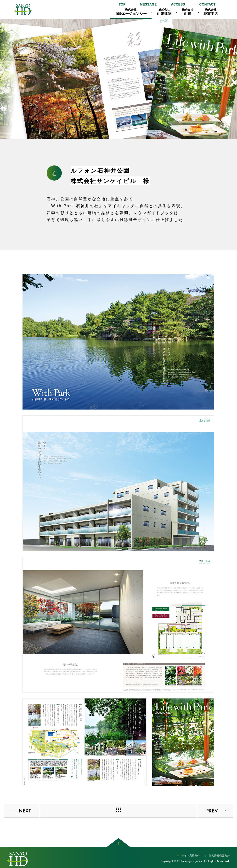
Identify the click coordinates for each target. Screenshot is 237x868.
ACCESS (178, 4)
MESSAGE (148, 4)
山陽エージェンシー (23, 9)
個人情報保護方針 (219, 856)
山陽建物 (164, 12)
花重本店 (211, 12)
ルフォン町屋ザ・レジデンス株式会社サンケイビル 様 (215, 811)
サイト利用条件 (191, 856)
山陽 (187, 12)
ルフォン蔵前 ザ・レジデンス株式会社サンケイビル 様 (22, 811)
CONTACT (207, 4)
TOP (122, 4)
